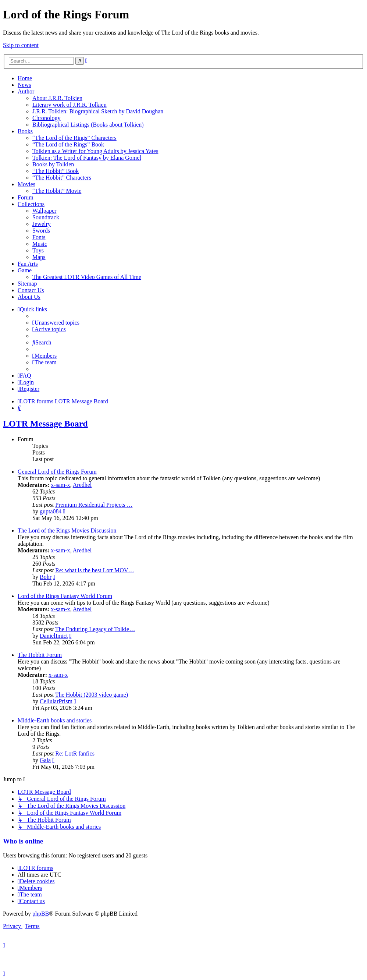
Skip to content (21, 45)
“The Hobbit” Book (56, 171)
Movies (26, 184)
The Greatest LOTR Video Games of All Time (87, 277)
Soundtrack (46, 217)
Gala (45, 760)
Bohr (46, 577)
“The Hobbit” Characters (62, 178)
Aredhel (82, 485)
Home (25, 78)
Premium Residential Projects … (94, 505)
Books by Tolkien (53, 164)
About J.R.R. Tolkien (57, 98)
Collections (31, 204)
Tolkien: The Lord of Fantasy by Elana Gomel (87, 158)
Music (40, 244)
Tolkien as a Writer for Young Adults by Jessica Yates (95, 151)
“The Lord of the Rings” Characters (74, 138)
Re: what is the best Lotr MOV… (95, 570)
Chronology (46, 118)
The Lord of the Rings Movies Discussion (67, 530)
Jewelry (42, 224)
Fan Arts (28, 264)
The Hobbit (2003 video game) (92, 695)
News (24, 85)
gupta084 (51, 511)
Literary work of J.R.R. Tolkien (70, 105)
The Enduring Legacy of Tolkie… (95, 629)
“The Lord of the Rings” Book (68, 144)
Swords (41, 231)
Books (25, 131)
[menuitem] (56, 323)
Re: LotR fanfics (75, 753)
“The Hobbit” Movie (57, 191)
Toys (38, 250)
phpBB (41, 914)
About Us (29, 297)
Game (25, 270)
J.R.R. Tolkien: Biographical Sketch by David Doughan (98, 111)
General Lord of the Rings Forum (57, 472)
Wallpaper (44, 211)
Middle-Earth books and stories (55, 720)
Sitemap (27, 284)
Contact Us (31, 290)
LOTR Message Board (45, 424)
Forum (26, 197)
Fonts (39, 237)
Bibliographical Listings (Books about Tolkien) (88, 125)
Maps (39, 257)
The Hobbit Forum (40, 655)
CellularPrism (56, 701)
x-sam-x (60, 485)
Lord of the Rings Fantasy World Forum (65, 596)
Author (26, 91)
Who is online (23, 841)
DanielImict (54, 636)
